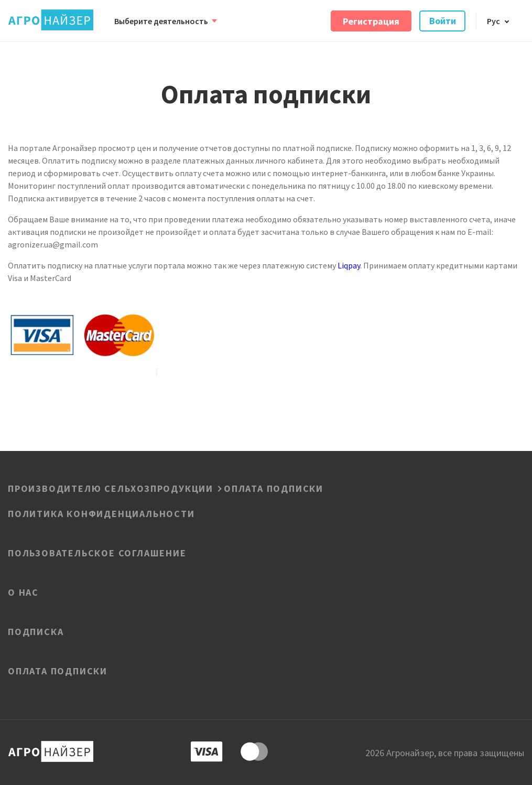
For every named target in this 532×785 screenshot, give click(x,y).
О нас (23, 592)
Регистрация (371, 21)
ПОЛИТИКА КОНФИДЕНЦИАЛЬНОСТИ (101, 513)
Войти (443, 21)
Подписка (36, 631)
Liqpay (349, 265)
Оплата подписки (58, 670)
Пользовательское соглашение (97, 552)
